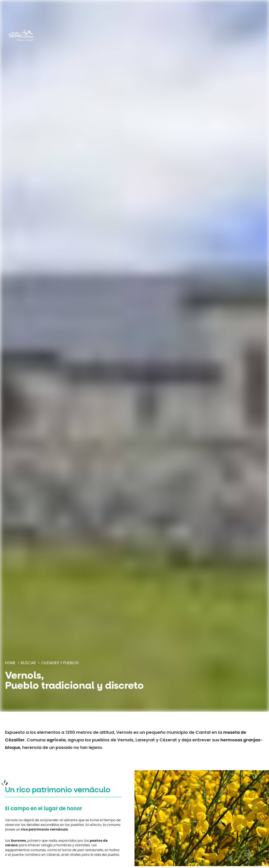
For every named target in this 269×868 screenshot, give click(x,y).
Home (10, 663)
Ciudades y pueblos (60, 663)
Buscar (28, 663)
